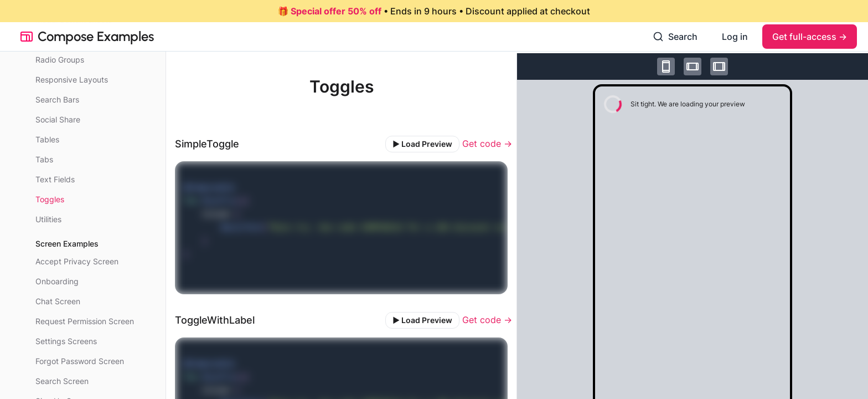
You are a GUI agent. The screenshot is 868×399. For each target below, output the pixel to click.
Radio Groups (60, 60)
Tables (47, 139)
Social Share (58, 119)
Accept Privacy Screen (77, 261)
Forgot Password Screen (80, 361)
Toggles (50, 199)
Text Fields (55, 179)
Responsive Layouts (72, 80)
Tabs (44, 159)
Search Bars (57, 99)
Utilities (48, 219)
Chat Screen (58, 301)
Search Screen (62, 381)
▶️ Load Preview (422, 144)
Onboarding (57, 281)
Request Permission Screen (85, 321)
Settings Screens (66, 341)
